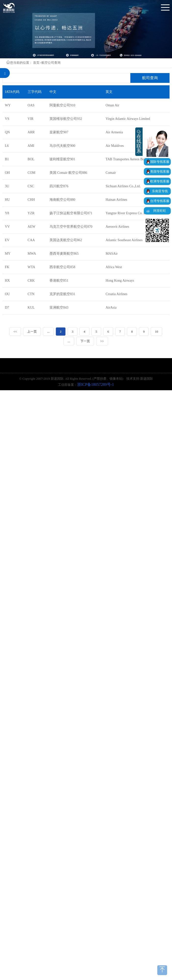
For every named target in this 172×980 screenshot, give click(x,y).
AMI (31, 146)
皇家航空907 (59, 132)
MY (8, 254)
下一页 (85, 341)
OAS (31, 105)
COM (32, 173)
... (48, 332)
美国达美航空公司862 (66, 240)
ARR (31, 132)
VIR (31, 119)
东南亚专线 (160, 191)
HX (7, 281)
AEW (32, 227)
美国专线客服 (160, 171)
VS (7, 119)
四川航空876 (59, 186)
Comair (111, 173)
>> (102, 341)
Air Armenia (114, 132)
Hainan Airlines (116, 200)
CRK (31, 281)
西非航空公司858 (62, 267)
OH (7, 173)
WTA (31, 267)
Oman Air (112, 105)
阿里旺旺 (160, 211)
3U (7, 186)
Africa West (114, 267)
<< (15, 332)
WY (8, 105)
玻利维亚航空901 (62, 159)
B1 (7, 159)
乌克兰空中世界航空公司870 (71, 227)
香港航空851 (59, 281)
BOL (31, 159)
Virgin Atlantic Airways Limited (128, 119)
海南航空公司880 (62, 200)
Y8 (7, 213)
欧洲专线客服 (160, 181)
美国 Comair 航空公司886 (68, 173)
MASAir (112, 254)
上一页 (32, 332)
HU (7, 200)
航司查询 (150, 78)
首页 (36, 63)
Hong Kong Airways (120, 281)
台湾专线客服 (160, 201)
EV (7, 240)
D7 (7, 308)
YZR (31, 213)
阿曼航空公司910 (62, 105)
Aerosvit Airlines (117, 227)
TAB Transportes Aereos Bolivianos (130, 159)
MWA (32, 254)
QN (7, 132)
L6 (7, 146)
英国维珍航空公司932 (66, 119)
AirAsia (111, 308)
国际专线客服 (160, 162)
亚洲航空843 (59, 308)
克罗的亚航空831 (62, 294)
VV (7, 227)
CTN (31, 294)
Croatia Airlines (117, 294)
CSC (31, 186)
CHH (31, 200)
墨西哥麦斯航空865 (64, 254)
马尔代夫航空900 (62, 146)
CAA (31, 240)
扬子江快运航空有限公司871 (71, 213)
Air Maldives (115, 146)
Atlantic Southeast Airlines (124, 240)
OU (7, 294)
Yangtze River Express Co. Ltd (127, 213)
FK (7, 267)
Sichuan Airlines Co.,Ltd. (123, 186)
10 (156, 332)
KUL (31, 308)
